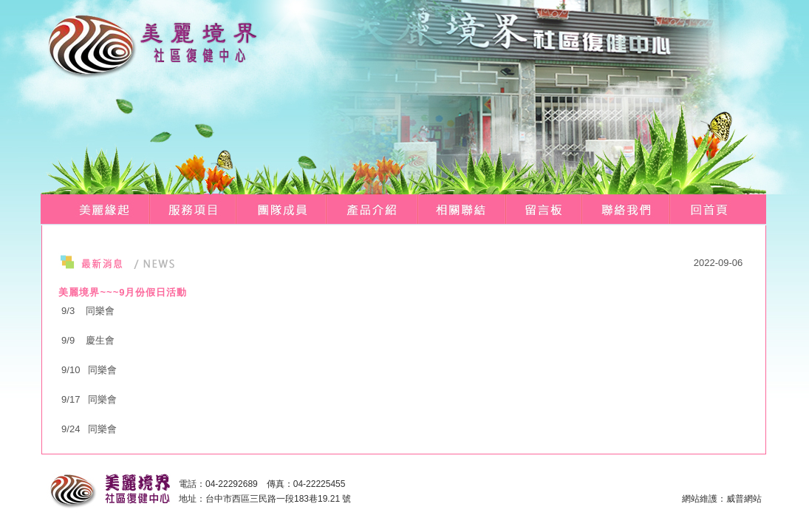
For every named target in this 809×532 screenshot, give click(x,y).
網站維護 (700, 499)
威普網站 (744, 499)
